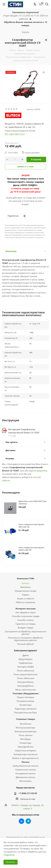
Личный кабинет (26, 644)
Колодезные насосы (26, 773)
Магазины (26, 587)
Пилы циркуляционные (26, 674)
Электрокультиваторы (26, 731)
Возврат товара (26, 628)
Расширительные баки (26, 712)
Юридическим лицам (26, 591)
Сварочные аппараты (26, 750)
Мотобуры (26, 739)
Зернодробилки (26, 747)
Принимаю (11, 862)
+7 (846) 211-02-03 (28, 793)
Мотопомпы (26, 781)
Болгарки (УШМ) (26, 667)
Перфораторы (26, 663)
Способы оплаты (26, 620)
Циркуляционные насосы (26, 766)
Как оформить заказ (26, 612)
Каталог (26, 583)
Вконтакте (21, 821)
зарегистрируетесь (38, 471)
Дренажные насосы (26, 777)
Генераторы (26, 743)
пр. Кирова (35, 805)
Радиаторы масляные (26, 709)
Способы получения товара (26, 616)
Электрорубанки (26, 686)
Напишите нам (28, 799)
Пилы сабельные (26, 671)
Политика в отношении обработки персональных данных (26, 639)
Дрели (26, 655)
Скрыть (26, 32)
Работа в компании (26, 602)
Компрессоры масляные (26, 754)
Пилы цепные (26, 735)
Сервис (26, 595)
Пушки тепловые (26, 697)
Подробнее (9, 855)
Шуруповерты (26, 659)
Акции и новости (26, 598)
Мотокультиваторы (26, 728)
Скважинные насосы (26, 770)
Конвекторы (26, 705)
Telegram (28, 821)
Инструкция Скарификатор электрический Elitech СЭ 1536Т (24, 431)
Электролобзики (26, 682)
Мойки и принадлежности (26, 758)
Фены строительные (26, 690)
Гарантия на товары (26, 624)
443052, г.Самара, (20, 805)
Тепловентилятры (26, 701)
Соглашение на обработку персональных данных (26, 633)
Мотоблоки (26, 724)
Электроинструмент (26, 650)
